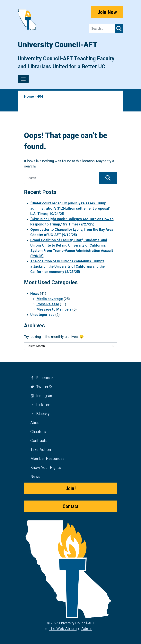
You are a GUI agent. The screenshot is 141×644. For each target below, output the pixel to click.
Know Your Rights (46, 468)
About (35, 423)
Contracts (39, 441)
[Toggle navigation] (23, 79)
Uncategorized (42, 315)
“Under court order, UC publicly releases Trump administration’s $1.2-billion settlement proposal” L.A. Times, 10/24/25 (70, 208)
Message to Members (54, 309)
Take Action (41, 450)
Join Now (107, 12)
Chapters (38, 432)
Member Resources (47, 459)
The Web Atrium (63, 629)
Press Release (48, 304)
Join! (71, 488)
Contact (70, 506)
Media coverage (50, 299)
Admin (87, 629)
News (35, 293)
